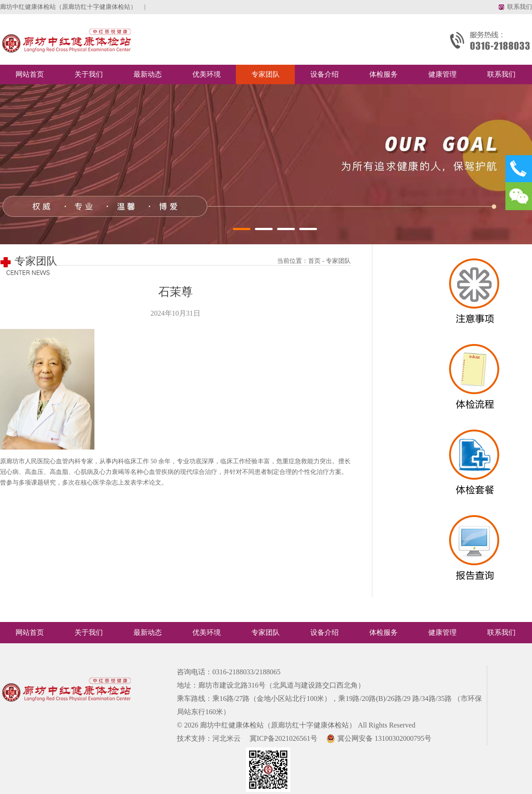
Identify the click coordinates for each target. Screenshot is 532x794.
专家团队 (266, 74)
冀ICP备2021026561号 (280, 738)
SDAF (475, 297)
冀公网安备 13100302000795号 (375, 738)
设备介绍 (325, 74)
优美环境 (207, 74)
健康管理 (442, 74)
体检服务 (383, 74)
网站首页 (30, 74)
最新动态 (148, 74)
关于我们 (89, 74)
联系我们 (520, 7)
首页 (314, 261)
